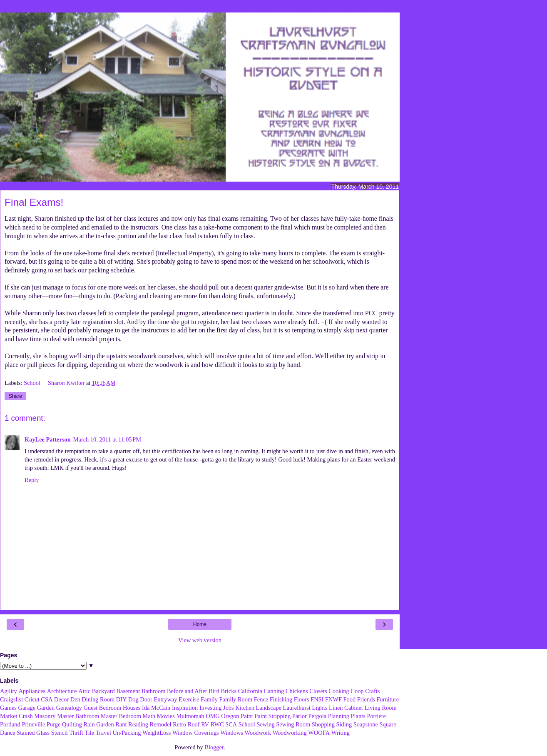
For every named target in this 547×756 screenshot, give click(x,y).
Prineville (33, 724)
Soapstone (366, 724)
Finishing (281, 699)
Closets (318, 691)
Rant (121, 724)
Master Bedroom (121, 716)
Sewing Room (293, 724)
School (33, 383)
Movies (166, 716)
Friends (366, 699)
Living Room (380, 708)
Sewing (265, 724)
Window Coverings (196, 733)
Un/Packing (127, 733)
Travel (103, 733)
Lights (320, 708)
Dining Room (98, 699)
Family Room (236, 699)
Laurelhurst (297, 708)
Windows (232, 733)
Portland (10, 724)
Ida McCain (156, 708)
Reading (138, 724)
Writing (341, 733)
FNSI (317, 699)
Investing (211, 708)
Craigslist (11, 699)
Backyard (103, 691)
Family (209, 699)
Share (15, 396)
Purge (53, 724)
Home (200, 624)
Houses (132, 708)
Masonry (45, 716)
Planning (339, 716)
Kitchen (245, 708)
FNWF (333, 699)
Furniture (388, 699)
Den (75, 699)
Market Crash (16, 716)
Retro (179, 724)
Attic (84, 691)
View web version (200, 640)
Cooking (339, 691)
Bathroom (154, 691)
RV (205, 724)
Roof (194, 724)
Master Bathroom (78, 716)
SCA (231, 724)
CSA (47, 699)
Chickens (297, 691)
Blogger (214, 747)
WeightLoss (157, 733)
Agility (9, 691)
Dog (133, 699)
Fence (261, 699)
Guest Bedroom (103, 708)
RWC (217, 724)
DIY (122, 699)
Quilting (72, 724)
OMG (213, 716)
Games (8, 708)
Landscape (269, 708)
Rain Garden (98, 724)
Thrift (76, 733)
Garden (46, 708)
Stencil (60, 733)
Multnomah (190, 716)
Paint (247, 716)
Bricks (229, 691)
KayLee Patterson (48, 439)
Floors (302, 699)
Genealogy (69, 708)
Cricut (32, 699)
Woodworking (290, 733)
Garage (27, 708)
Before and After (187, 691)
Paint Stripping (272, 716)
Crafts (372, 691)
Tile (89, 733)
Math (149, 716)
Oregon (230, 716)
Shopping (323, 724)
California (250, 691)
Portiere (376, 716)
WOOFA (319, 733)
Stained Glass (33, 733)
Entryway (166, 699)
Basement (128, 691)
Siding (344, 724)
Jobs (229, 708)
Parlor (300, 716)
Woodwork (258, 733)
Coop (357, 691)
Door (146, 699)
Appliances (32, 691)
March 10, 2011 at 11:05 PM (107, 439)
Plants (358, 716)
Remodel (161, 724)
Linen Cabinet (346, 708)
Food (350, 699)
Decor (61, 699)
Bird (214, 691)
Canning (274, 691)
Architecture (62, 691)
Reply (32, 480)
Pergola (318, 716)
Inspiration (185, 708)
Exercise (189, 699)
